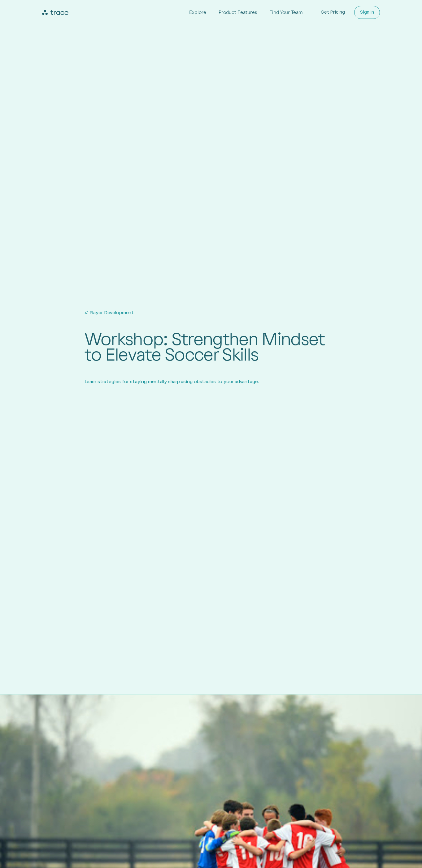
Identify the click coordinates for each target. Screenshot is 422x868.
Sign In (367, 12)
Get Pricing (333, 12)
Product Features (238, 12)
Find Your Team (286, 12)
